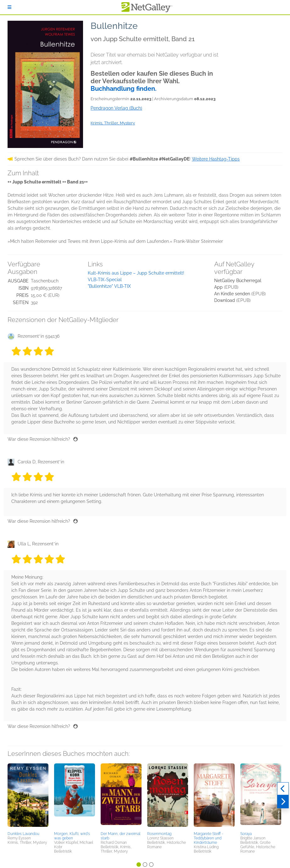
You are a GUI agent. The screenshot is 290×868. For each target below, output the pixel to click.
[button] (28, 796)
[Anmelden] (9, 7)
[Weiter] (283, 802)
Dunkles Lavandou (23, 834)
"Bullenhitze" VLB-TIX (109, 286)
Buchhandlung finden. (124, 89)
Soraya (246, 834)
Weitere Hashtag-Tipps (216, 159)
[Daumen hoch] (75, 439)
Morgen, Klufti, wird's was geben (72, 836)
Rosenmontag (159, 834)
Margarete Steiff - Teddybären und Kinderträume (209, 838)
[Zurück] (283, 789)
